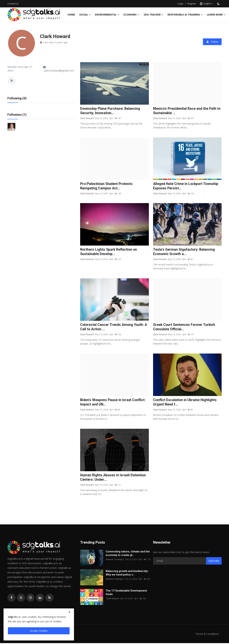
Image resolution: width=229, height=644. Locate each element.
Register (192, 4)
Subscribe (214, 562)
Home (71, 15)
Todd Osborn (112, 599)
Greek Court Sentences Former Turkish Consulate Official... (185, 327)
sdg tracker (154, 15)
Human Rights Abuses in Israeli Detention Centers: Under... (113, 478)
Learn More (216, 15)
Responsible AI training (185, 15)
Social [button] (85, 15)
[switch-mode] (219, 4)
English (205, 4)
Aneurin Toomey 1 (115, 560)
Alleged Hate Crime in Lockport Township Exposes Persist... (186, 186)
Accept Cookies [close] (39, 631)
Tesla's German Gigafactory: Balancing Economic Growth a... (184, 252)
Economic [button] (131, 15)
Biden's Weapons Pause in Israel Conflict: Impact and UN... (113, 403)
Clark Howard (87, 118)
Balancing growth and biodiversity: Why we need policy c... (127, 574)
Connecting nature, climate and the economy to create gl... (128, 554)
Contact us (13, 4)
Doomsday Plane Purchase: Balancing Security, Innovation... (111, 111)
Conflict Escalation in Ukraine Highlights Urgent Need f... (185, 403)
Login (181, 4)
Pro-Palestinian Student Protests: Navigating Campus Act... (107, 186)
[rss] (49, 599)
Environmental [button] (107, 15)
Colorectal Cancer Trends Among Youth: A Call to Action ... (114, 327)
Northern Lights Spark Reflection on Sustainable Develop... (109, 252)
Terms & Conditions (207, 635)
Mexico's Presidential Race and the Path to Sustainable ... (187, 111)
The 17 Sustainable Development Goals (126, 593)
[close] (69, 612)
